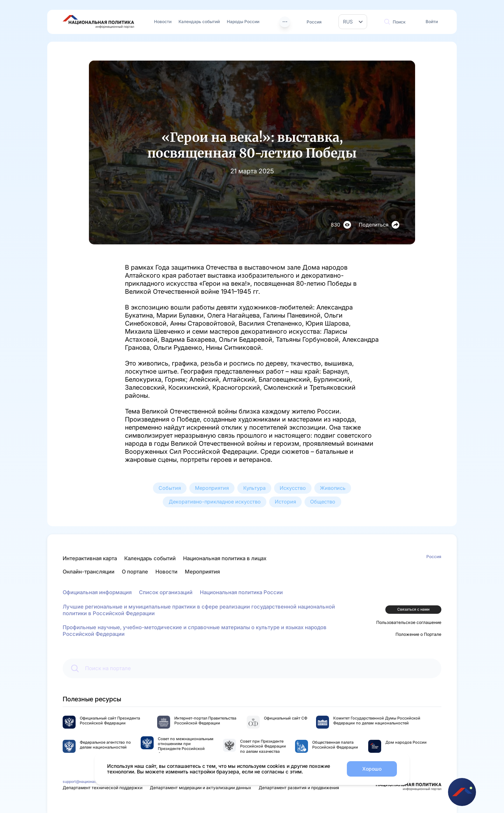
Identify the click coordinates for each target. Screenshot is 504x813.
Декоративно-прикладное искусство (215, 502)
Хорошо (372, 769)
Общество (323, 502)
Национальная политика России (241, 592)
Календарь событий (199, 22)
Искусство (293, 488)
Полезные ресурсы (92, 699)
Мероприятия (212, 488)
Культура (254, 488)
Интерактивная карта (90, 558)
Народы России (243, 22)
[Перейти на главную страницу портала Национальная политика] (98, 22)
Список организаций (166, 592)
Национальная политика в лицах (225, 558)
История (285, 502)
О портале (135, 572)
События (170, 488)
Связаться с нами (413, 609)
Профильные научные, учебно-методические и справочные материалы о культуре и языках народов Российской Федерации (195, 631)
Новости (163, 22)
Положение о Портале (418, 634)
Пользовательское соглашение (409, 622)
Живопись (333, 488)
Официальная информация (97, 592)
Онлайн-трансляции (89, 572)
